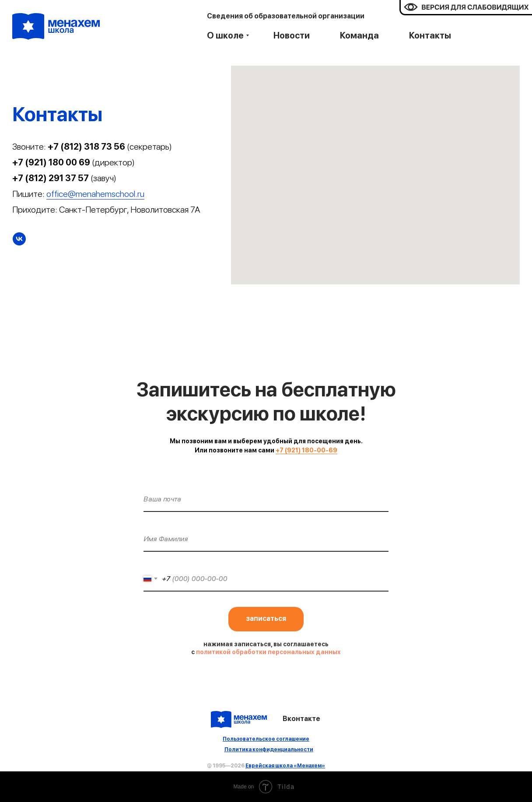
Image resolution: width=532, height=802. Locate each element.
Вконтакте (301, 719)
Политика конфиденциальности (269, 749)
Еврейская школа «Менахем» (285, 766)
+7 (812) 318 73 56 (86, 147)
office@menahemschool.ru (95, 194)
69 (84, 162)
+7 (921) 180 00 (45, 162)
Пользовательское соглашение (266, 739)
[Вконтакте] (19, 239)
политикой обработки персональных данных (268, 652)
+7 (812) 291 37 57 (51, 178)
